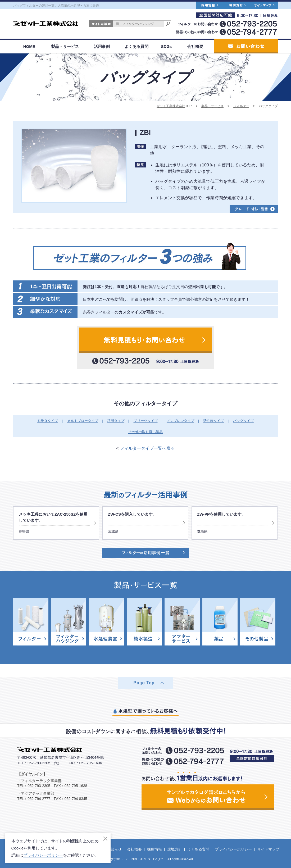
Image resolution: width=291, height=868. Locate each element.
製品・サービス (65, 46)
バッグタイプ (243, 421)
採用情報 (154, 849)
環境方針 (175, 849)
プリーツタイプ (146, 421)
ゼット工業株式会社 (171, 106)
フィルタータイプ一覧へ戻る (147, 448)
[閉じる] (105, 839)
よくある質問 (137, 46)
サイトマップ (268, 849)
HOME (29, 46)
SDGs (167, 46)
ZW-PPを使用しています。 (221, 514)
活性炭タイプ (213, 421)
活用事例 (102, 46)
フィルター (241, 106)
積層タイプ (116, 421)
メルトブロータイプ (83, 421)
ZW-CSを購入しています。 (132, 514)
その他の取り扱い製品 (145, 432)
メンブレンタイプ (180, 421)
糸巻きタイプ (48, 421)
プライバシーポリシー (233, 849)
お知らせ (114, 849)
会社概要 (195, 46)
